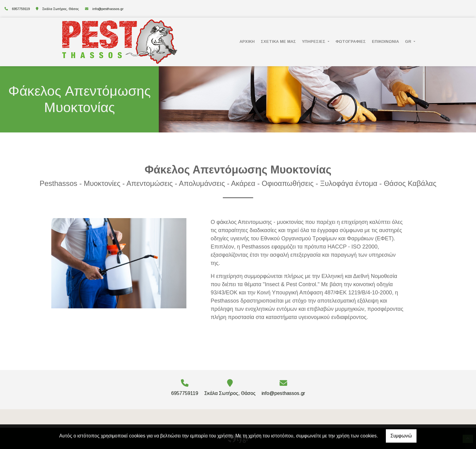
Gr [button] (409, 41)
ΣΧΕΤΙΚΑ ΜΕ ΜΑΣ (278, 41)
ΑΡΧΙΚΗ (247, 41)
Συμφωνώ (401, 436)
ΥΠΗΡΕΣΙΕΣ (314, 41)
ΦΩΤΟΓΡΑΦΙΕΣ (351, 41)
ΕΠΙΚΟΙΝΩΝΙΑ (385, 41)
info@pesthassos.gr (108, 9)
